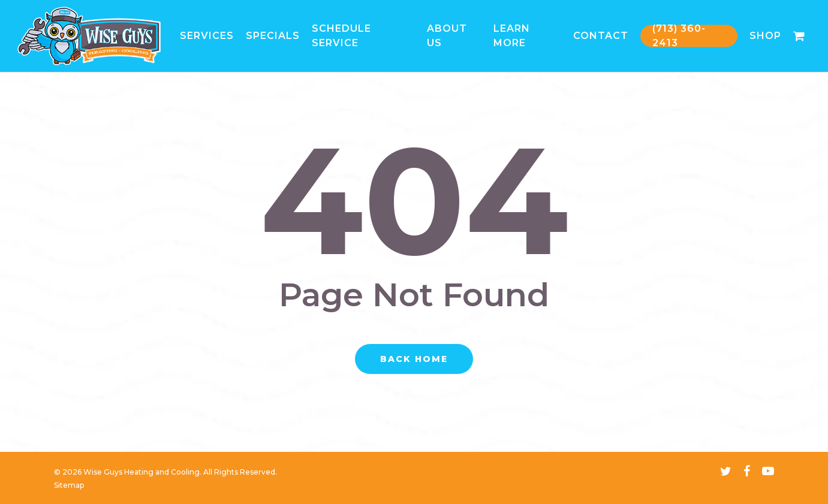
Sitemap (69, 485)
